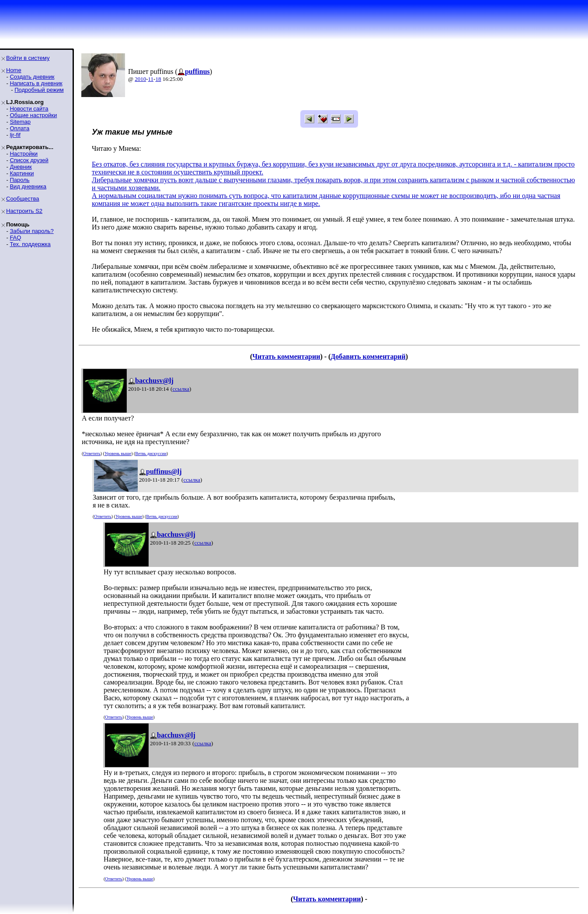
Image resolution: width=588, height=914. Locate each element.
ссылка (181, 389)
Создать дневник (32, 77)
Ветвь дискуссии (151, 454)
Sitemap (20, 122)
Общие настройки (33, 115)
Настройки (24, 154)
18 (158, 79)
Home (14, 70)
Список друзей (29, 160)
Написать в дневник (36, 83)
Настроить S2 (24, 211)
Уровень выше (118, 454)
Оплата (19, 128)
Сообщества (23, 199)
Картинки (22, 173)
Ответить (92, 454)
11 (151, 79)
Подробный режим (39, 90)
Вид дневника (28, 186)
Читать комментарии (286, 356)
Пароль (19, 180)
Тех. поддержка (30, 244)
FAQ (15, 238)
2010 (140, 79)
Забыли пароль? (31, 231)
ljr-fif (15, 135)
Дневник (21, 167)
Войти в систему (28, 58)
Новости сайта (29, 109)
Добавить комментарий (368, 356)
